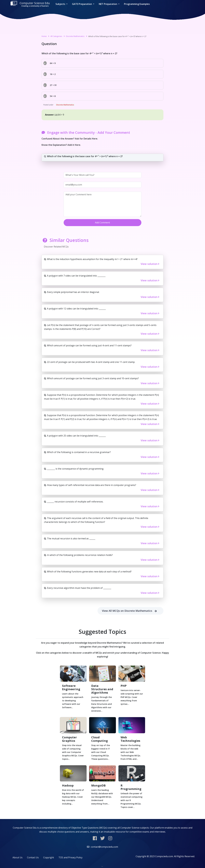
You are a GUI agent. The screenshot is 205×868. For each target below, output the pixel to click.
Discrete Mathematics (75, 36)
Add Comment (102, 223)
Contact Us (33, 857)
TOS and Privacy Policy (70, 857)
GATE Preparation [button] (82, 4)
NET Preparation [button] (108, 4)
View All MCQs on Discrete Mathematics (130, 611)
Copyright (49, 857)
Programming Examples (137, 4)
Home (44, 36)
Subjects (61, 4)
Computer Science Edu (30, 4)
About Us (18, 857)
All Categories (56, 36)
